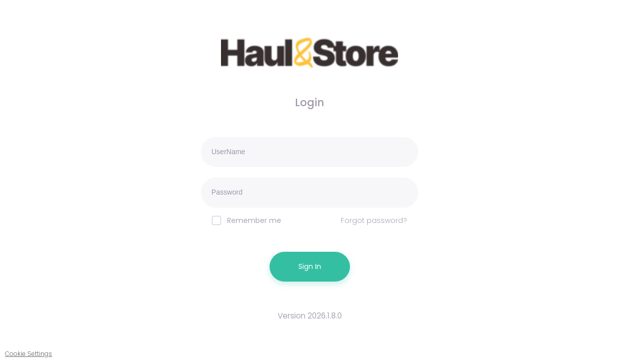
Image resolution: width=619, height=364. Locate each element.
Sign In (310, 266)
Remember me (247, 220)
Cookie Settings (29, 354)
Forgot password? (374, 220)
